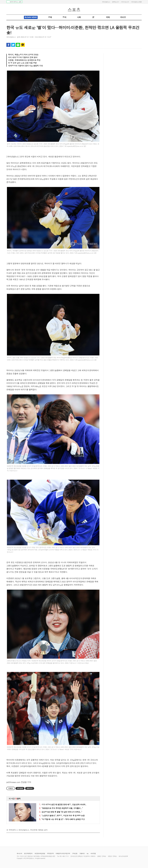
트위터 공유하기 (13, 45)
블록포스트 (115, 2)
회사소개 (19, 853)
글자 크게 (140, 45)
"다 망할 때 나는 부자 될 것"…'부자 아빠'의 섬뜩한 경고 (62, 819)
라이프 (123, 17)
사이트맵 (93, 853)
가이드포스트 (125, 2)
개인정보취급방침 (40, 853)
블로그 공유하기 (18, 45)
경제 (50, 17)
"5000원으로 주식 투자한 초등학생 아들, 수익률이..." (61, 808)
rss (88, 853)
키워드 (11, 788)
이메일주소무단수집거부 (63, 853)
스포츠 (74, 10)
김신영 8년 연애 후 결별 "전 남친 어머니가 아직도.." (61, 812)
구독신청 (75, 853)
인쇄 (130, 45)
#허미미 (30, 788)
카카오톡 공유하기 (23, 45)
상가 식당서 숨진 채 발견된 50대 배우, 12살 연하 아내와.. (63, 805)
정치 (64, 17)
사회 (79, 17)
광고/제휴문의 (28, 853)
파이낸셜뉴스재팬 (136, 2)
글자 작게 (135, 45)
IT (93, 17)
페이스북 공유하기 (8, 45)
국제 (108, 17)
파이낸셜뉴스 (106, 2)
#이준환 (20, 788)
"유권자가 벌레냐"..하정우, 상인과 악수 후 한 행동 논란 (62, 816)
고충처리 (82, 853)
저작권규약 (50, 853)
